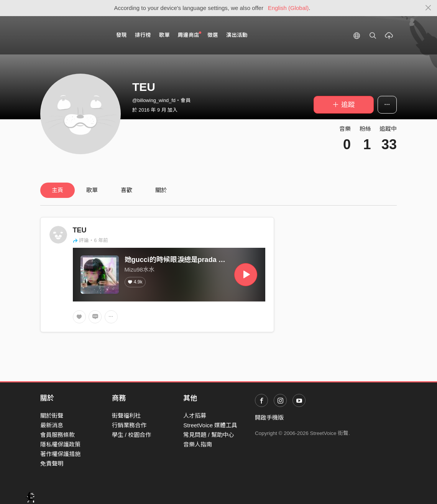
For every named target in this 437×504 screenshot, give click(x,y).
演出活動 (237, 35)
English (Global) (288, 8)
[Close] (428, 8)
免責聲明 (52, 464)
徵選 (213, 35)
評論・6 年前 (90, 240)
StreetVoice (72, 35)
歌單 (164, 35)
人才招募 (195, 416)
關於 (161, 190)
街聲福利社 (126, 416)
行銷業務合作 (129, 425)
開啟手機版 (269, 418)
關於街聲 (52, 416)
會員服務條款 (58, 435)
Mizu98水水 (140, 269)
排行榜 (143, 35)
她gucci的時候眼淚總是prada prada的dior (191, 260)
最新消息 (52, 425)
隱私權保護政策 (60, 444)
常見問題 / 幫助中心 (209, 435)
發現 (122, 35)
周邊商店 (190, 35)
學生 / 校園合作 (132, 435)
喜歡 (127, 190)
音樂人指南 (198, 444)
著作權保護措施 (60, 454)
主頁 (58, 190)
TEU (80, 230)
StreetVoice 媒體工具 (210, 425)
